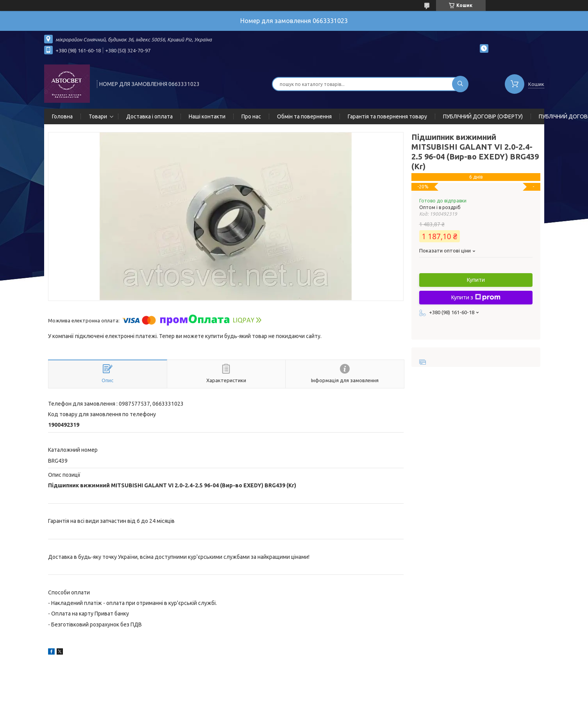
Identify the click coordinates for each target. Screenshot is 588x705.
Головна (62, 116)
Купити (476, 280)
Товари (98, 116)
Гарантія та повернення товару (387, 116)
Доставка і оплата (149, 116)
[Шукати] (460, 84)
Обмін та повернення (304, 116)
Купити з (476, 297)
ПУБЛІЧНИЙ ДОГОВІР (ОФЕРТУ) (483, 116)
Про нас (251, 116)
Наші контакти (207, 116)
